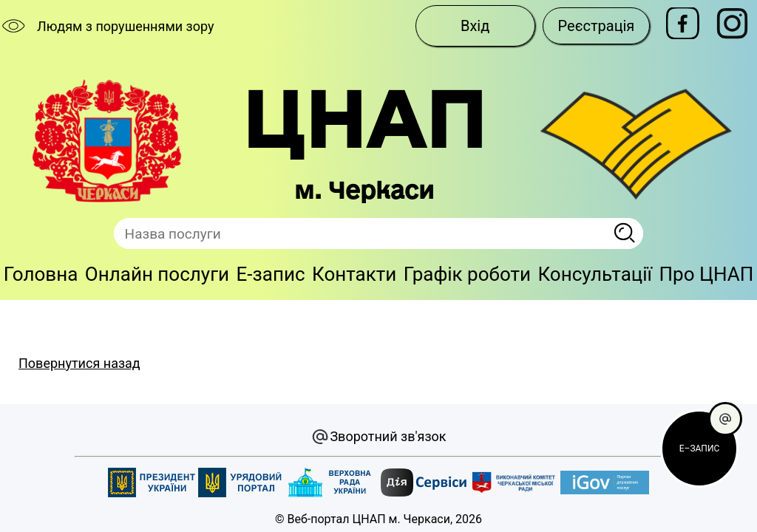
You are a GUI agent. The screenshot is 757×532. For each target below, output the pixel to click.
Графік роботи (467, 274)
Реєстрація (597, 26)
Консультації (595, 274)
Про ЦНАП (706, 274)
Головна (41, 274)
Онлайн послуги (157, 274)
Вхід (475, 26)
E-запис (271, 274)
